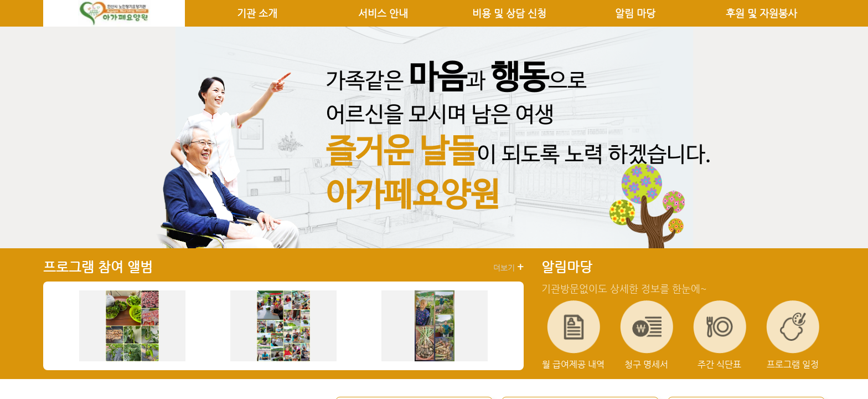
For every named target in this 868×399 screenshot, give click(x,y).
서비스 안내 (383, 13)
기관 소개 (257, 13)
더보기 (508, 267)
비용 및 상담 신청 (509, 13)
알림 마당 (635, 13)
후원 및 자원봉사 (761, 13)
